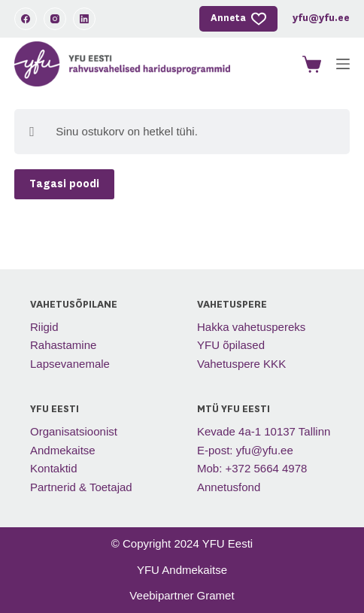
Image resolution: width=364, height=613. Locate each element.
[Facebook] (26, 19)
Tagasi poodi (64, 184)
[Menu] (343, 64)
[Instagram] (55, 19)
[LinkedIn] (84, 19)
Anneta (238, 19)
